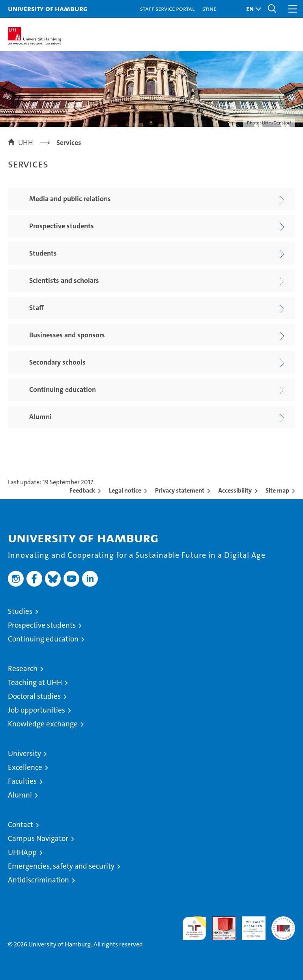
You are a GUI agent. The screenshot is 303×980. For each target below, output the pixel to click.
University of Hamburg (48, 8)
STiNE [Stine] (209, 8)
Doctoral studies (34, 696)
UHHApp (22, 852)
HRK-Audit (249, 925)
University (24, 753)
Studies (20, 611)
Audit (220, 921)
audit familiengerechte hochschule (195, 928)
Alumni (20, 795)
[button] (252, 9)
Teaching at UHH (35, 682)
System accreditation (283, 925)
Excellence (25, 767)
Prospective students (42, 625)
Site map (277, 490)
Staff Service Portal (167, 8)
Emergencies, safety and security (61, 866)
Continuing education (43, 639)
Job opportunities (36, 710)
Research (23, 669)
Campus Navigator (38, 838)
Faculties (22, 781)
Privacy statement (180, 490)
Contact (21, 825)
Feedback (82, 490)
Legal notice (125, 490)
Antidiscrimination (38, 880)
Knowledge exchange (43, 724)
